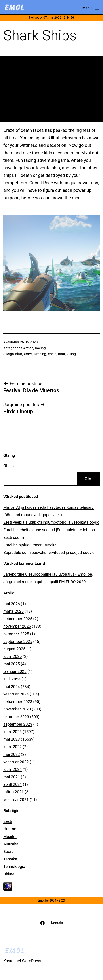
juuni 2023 (12, 732)
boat (62, 354)
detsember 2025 (18, 619)
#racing (40, 354)
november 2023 (17, 709)
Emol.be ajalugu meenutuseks (30, 545)
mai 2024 (12, 687)
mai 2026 (12, 604)
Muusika (11, 844)
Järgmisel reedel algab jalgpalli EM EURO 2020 (45, 582)
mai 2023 (12, 739)
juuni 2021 (12, 769)
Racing (40, 348)
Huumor (10, 829)
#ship (52, 354)
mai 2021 (12, 777)
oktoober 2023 (16, 717)
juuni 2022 (12, 747)
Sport (8, 851)
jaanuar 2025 (15, 671)
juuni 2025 (12, 656)
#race (28, 354)
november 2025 (17, 626)
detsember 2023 (18, 702)
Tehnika (10, 859)
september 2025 (18, 641)
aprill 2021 (13, 784)
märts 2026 (13, 611)
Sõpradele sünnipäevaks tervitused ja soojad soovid (49, 552)
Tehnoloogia (14, 866)
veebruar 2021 (16, 800)
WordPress (31, 961)
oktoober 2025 (16, 634)
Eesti (8, 821)
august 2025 (14, 649)
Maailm (10, 836)
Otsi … (9, 466)
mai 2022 (12, 754)
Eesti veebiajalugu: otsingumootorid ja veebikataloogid (51, 522)
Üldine (9, 874)
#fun (18, 354)
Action (28, 348)
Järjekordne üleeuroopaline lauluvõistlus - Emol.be (48, 574)
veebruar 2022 (16, 762)
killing (71, 354)
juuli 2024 (12, 679)
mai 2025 (12, 664)
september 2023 (18, 724)
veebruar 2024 (16, 694)
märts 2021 (13, 792)
